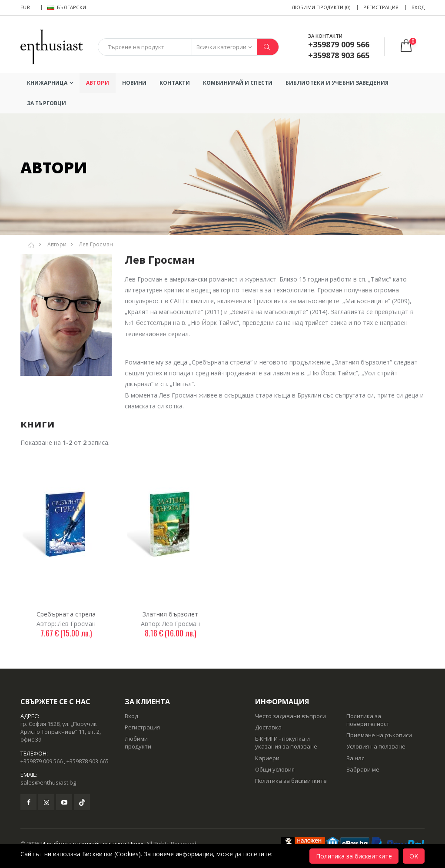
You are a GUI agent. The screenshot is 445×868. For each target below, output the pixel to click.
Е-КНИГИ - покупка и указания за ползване (286, 742)
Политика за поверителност (368, 720)
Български (67, 7)
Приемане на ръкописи (379, 735)
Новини (134, 83)
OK (414, 856)
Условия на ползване (376, 746)
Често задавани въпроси (291, 716)
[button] (412, 47)
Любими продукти (138, 742)
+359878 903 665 (88, 761)
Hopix (136, 844)
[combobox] (145, 47)
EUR (25, 7)
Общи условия (275, 769)
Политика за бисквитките (291, 781)
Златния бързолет (171, 614)
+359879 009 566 (42, 761)
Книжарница (47, 83)
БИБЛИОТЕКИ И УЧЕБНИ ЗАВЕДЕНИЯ (337, 83)
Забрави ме (363, 769)
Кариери (267, 758)
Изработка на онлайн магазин (84, 844)
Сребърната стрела (66, 614)
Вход (418, 7)
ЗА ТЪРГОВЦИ (46, 103)
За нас (355, 758)
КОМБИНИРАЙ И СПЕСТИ (238, 83)
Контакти (175, 83)
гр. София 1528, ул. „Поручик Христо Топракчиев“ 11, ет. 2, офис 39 (61, 732)
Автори (98, 83)
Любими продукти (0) (321, 7)
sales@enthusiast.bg (48, 782)
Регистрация (381, 7)
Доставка (268, 727)
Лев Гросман (96, 244)
